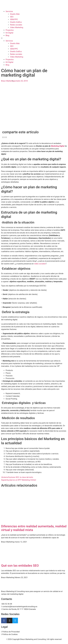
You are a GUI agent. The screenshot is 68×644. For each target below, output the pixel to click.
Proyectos (10, 30)
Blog (7, 35)
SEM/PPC (14, 19)
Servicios (9, 11)
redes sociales (40, 264)
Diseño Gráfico (16, 22)
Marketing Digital (58, 146)
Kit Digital (9, 33)
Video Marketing (17, 27)
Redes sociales (16, 25)
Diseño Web (15, 14)
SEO (12, 17)
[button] (34, 38)
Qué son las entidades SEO (20, 566)
